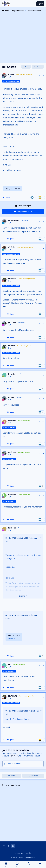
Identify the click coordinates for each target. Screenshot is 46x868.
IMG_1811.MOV (13, 188)
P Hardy (11, 374)
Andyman (12, 452)
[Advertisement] (23, 37)
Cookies (29, 853)
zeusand (12, 346)
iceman (11, 74)
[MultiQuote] (3, 239)
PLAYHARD (13, 279)
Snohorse (12, 528)
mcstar (11, 397)
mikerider (12, 494)
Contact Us (19, 853)
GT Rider (12, 247)
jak (9, 664)
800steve (12, 421)
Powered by (23, 857)
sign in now (14, 756)
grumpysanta (14, 220)
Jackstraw (12, 322)
